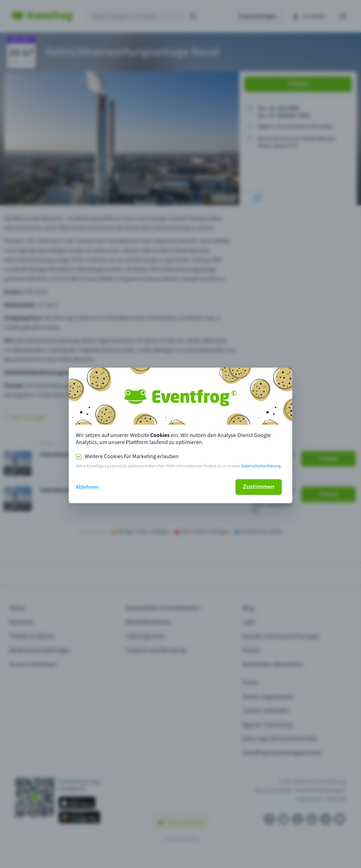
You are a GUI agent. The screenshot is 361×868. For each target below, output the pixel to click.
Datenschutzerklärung (261, 466)
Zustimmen (259, 487)
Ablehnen (87, 487)
